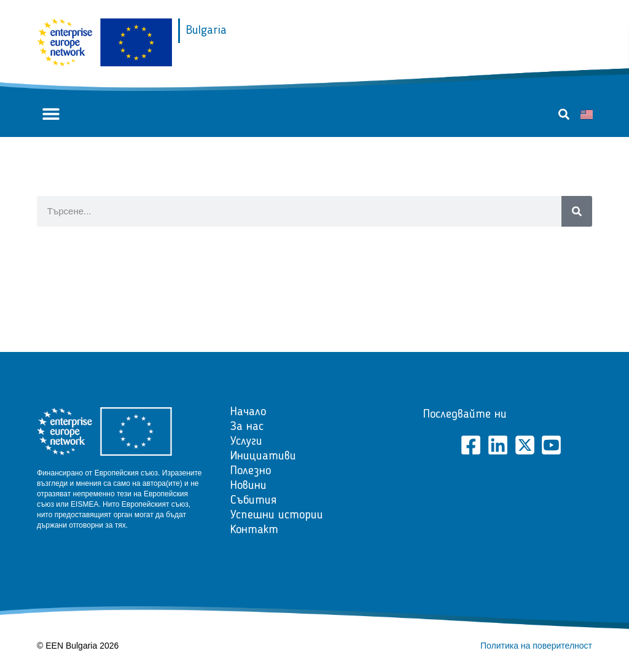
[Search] (577, 211)
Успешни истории (277, 515)
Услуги (246, 442)
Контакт (254, 530)
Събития (253, 501)
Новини (248, 486)
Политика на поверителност (536, 646)
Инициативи (263, 456)
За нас (247, 427)
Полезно (251, 471)
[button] (51, 114)
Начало (248, 412)
